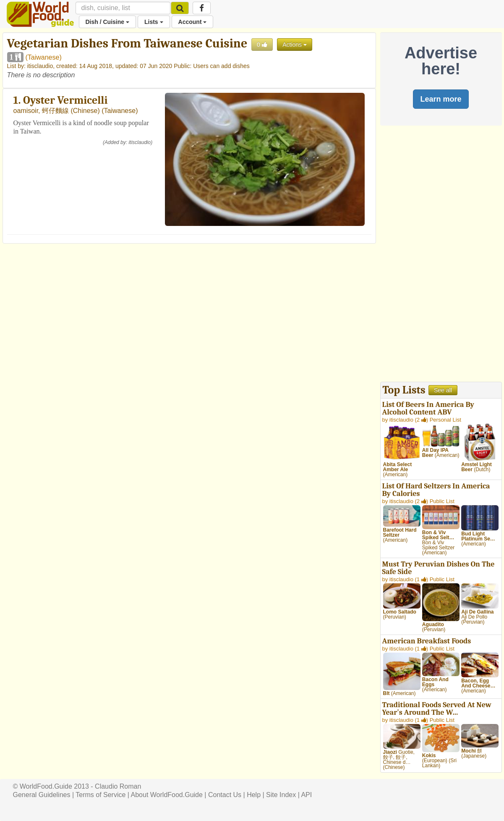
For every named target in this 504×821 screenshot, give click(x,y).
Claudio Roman (118, 786)
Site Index (281, 795)
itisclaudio (40, 66)
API (306, 795)
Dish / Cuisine (107, 22)
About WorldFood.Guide (167, 795)
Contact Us (225, 795)
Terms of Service (101, 795)
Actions (295, 45)
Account (193, 22)
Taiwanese (44, 57)
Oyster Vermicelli (65, 100)
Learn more (441, 99)
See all (443, 390)
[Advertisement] (441, 256)
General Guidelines (42, 795)
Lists (154, 22)
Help (254, 795)
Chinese (85, 111)
